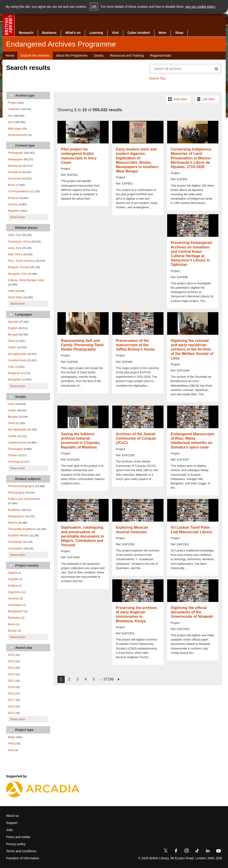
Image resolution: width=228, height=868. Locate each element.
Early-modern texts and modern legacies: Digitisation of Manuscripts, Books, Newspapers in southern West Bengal (137, 160)
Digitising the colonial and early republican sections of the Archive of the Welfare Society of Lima (192, 349)
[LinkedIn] (208, 852)
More (162, 33)
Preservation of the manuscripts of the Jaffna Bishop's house (135, 345)
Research (26, 33)
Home (10, 55)
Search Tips (157, 78)
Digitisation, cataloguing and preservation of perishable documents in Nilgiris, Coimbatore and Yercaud (83, 536)
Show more (18, 217)
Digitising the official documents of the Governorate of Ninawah (192, 612)
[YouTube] (218, 852)
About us (12, 816)
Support (12, 823)
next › (118, 679)
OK (94, 7)
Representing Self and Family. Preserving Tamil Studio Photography (82, 345)
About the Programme (72, 55)
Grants (99, 55)
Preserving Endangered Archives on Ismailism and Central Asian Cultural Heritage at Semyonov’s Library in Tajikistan (191, 254)
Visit (115, 33)
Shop (179, 33)
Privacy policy (16, 844)
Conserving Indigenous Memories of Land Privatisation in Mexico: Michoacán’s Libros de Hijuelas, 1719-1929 (191, 158)
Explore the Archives (35, 55)
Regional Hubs (161, 55)
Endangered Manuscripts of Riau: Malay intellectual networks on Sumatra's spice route (193, 441)
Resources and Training (127, 55)
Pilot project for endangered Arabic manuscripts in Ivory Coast (79, 156)
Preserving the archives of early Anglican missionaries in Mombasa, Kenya (137, 614)
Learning (96, 33)
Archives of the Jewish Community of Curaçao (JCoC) (136, 438)
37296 (109, 679)
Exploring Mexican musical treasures (132, 530)
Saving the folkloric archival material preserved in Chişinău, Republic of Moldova (81, 441)
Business (49, 33)
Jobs (10, 830)
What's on (73, 33)
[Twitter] (166, 852)
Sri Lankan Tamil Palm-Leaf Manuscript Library (192, 530)
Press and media (18, 837)
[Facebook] (176, 852)
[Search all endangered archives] (180, 69)
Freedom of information (23, 858)
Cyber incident (139, 33)
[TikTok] (197, 852)
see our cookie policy (200, 7)
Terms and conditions (21, 851)
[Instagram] (187, 852)
